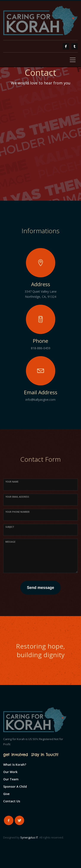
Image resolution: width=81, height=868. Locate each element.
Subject (10, 527)
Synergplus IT (29, 837)
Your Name (12, 482)
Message (10, 542)
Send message (40, 588)
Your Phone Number (17, 512)
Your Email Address (17, 497)
